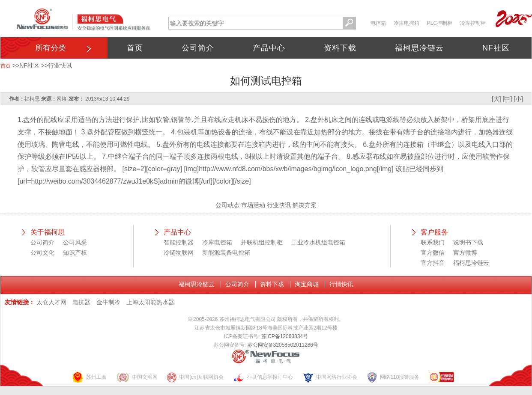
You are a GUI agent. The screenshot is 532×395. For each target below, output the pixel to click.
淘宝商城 (307, 284)
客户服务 (434, 232)
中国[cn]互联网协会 (195, 377)
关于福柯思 (48, 232)
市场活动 (253, 205)
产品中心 (269, 48)
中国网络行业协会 (330, 377)
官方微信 (433, 252)
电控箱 (378, 23)
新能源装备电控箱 (226, 252)
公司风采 (75, 242)
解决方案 (305, 205)
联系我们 (433, 242)
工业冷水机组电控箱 (318, 242)
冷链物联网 (179, 252)
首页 (135, 48)
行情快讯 (341, 284)
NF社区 (496, 48)
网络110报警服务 (393, 377)
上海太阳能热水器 (150, 302)
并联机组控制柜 (262, 242)
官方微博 (465, 252)
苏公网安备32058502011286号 (283, 345)
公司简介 (198, 48)
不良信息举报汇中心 (263, 377)
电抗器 (81, 302)
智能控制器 (179, 242)
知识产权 (75, 252)
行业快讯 (60, 65)
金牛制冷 (108, 302)
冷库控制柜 (473, 23)
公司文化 (42, 252)
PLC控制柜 (440, 23)
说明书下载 (468, 242)
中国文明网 (137, 377)
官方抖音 (433, 263)
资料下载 (340, 48)
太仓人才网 (51, 302)
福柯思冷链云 (419, 48)
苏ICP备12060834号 (285, 336)
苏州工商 (89, 377)
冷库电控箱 (406, 23)
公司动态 (227, 205)
